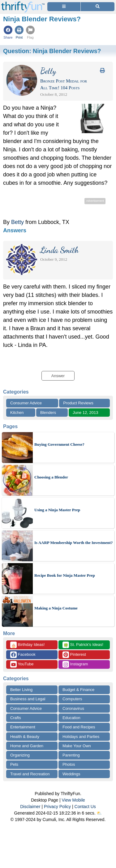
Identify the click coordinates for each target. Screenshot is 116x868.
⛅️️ (99, 813)
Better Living (21, 690)
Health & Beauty (25, 737)
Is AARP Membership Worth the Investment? (74, 543)
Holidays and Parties (81, 737)
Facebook (23, 655)
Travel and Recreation (30, 774)
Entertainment (23, 727)
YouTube (22, 664)
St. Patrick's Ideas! (83, 645)
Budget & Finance (78, 690)
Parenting (71, 755)
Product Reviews (78, 403)
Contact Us (85, 807)
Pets (14, 764)
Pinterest (74, 655)
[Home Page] (23, 4)
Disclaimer (30, 807)
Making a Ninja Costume (56, 608)
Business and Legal (28, 699)
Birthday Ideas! (27, 645)
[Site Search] (98, 7)
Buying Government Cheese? (59, 444)
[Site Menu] (64, 7)
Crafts (16, 718)
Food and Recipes (79, 727)
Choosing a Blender (51, 477)
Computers (72, 699)
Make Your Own (77, 746)
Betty (17, 222)
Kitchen (17, 413)
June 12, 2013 (85, 413)
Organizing (20, 755)
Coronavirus (73, 708)
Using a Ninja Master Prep (57, 510)
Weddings (71, 774)
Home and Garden (27, 746)
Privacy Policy (57, 807)
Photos (69, 764)
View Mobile (73, 800)
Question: (52, 51)
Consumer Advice (26, 403)
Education (71, 718)
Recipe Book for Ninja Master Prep (65, 575)
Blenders (48, 413)
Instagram (75, 664)
